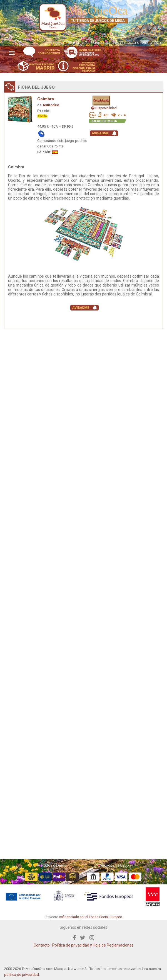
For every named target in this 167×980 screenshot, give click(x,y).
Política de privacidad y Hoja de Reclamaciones (93, 945)
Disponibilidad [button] (104, 108)
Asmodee (51, 105)
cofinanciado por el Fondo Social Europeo (90, 917)
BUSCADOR (103, 43)
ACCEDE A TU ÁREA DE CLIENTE (138, 43)
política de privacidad (22, 975)
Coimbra (46, 99)
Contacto (42, 945)
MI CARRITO (83, 43)
